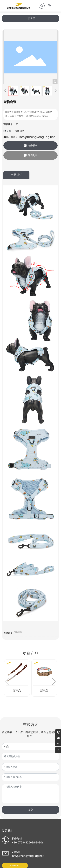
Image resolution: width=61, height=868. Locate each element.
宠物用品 (20, 131)
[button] (54, 682)
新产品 (17, 691)
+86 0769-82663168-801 (27, 843)
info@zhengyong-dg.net (37, 137)
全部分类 (31, 18)
